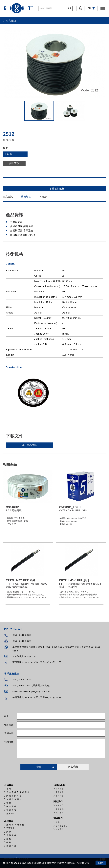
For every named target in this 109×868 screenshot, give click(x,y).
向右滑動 (73, 767)
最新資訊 (60, 809)
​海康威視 (10, 814)
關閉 (101, 863)
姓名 (6, 716)
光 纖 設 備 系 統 (14, 799)
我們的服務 (59, 785)
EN (89, 8)
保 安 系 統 (11, 806)
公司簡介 (60, 805)
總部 (58, 822)
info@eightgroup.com (24, 656)
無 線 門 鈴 (11, 846)
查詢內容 (9, 742)
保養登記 (60, 792)
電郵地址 (9, 733)
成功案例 (60, 813)
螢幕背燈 (10, 828)
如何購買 (60, 829)
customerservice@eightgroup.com (31, 691)
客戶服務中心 (62, 826)
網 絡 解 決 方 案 (14, 796)
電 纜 (9, 789)
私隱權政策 (83, 863)
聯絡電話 (9, 725)
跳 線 (9, 832)
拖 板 (9, 842)
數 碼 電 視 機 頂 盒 (15, 825)
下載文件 (44, 197)
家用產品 (9, 821)
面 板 (9, 839)
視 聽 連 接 (11, 810)
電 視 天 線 (11, 835)
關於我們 (58, 801)
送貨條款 (60, 789)
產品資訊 (8, 197)
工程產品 (9, 785)
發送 (46, 767)
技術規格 (26, 197)
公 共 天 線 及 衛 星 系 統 (18, 792)
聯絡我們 (58, 818)
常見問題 (60, 796)
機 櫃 (9, 803)
